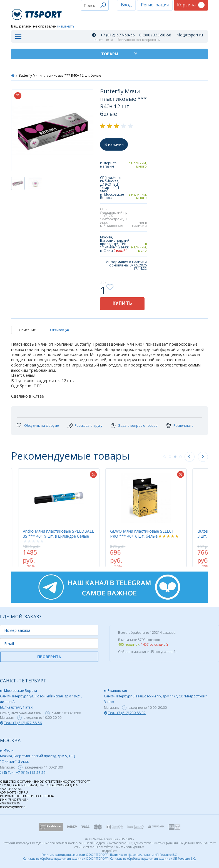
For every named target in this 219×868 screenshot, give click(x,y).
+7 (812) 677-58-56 (118, 35)
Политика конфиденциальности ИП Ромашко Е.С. (144, 855)
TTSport (38, 12)
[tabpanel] (150, 515)
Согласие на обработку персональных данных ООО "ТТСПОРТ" (66, 859)
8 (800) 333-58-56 (155, 35)
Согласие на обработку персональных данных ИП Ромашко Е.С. (153, 859)
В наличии (114, 144)
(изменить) (66, 27)
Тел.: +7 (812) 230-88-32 (127, 713)
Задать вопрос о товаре (138, 426)
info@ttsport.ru (189, 35)
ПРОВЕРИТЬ (49, 657)
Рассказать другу (89, 426)
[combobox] (95, 5)
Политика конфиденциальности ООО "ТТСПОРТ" (75, 855)
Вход (126, 5)
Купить (122, 303)
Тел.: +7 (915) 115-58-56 (27, 773)
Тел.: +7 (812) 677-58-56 (23, 723)
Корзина (191, 5)
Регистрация (155, 5)
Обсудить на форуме (42, 426)
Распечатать (183, 426)
